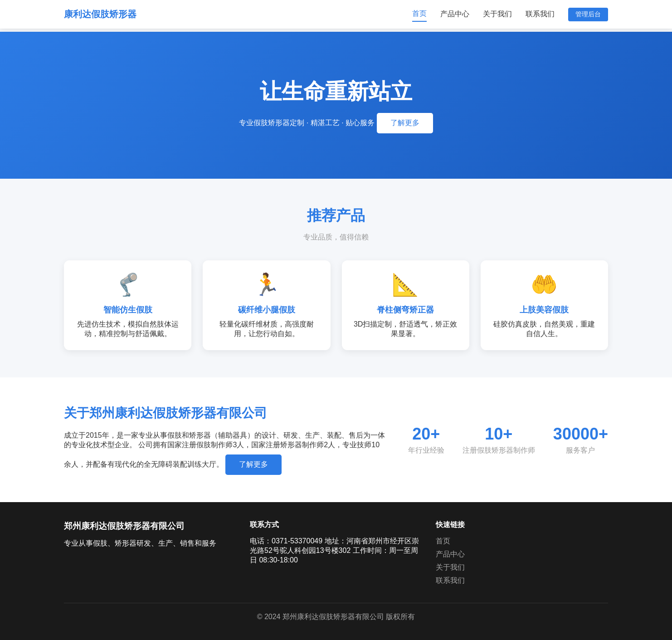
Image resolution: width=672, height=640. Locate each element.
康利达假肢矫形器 (100, 14)
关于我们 (497, 14)
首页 (419, 13)
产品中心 (455, 14)
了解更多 (405, 123)
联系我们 (540, 14)
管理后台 (588, 14)
